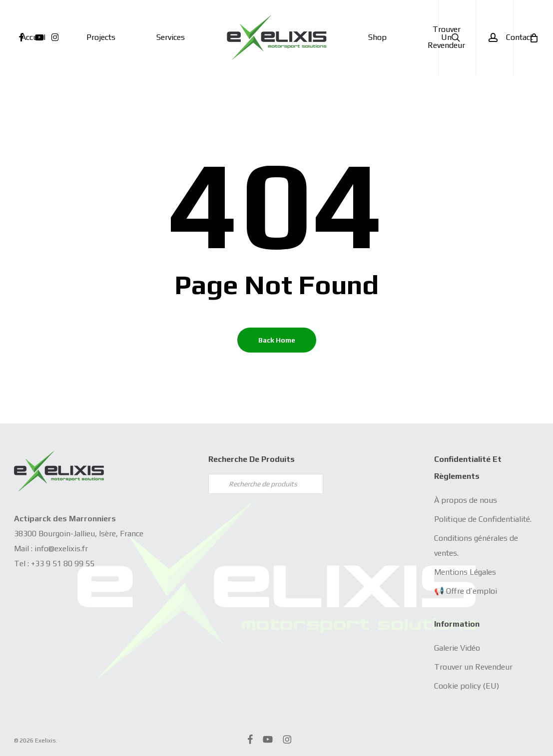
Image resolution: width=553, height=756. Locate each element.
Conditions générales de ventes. (476, 546)
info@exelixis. (58, 549)
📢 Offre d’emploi (466, 591)
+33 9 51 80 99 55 (63, 564)
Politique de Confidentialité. (483, 519)
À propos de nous (466, 500)
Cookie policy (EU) (467, 686)
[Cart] (533, 37)
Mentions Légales (465, 572)
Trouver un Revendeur (473, 667)
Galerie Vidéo (457, 648)
